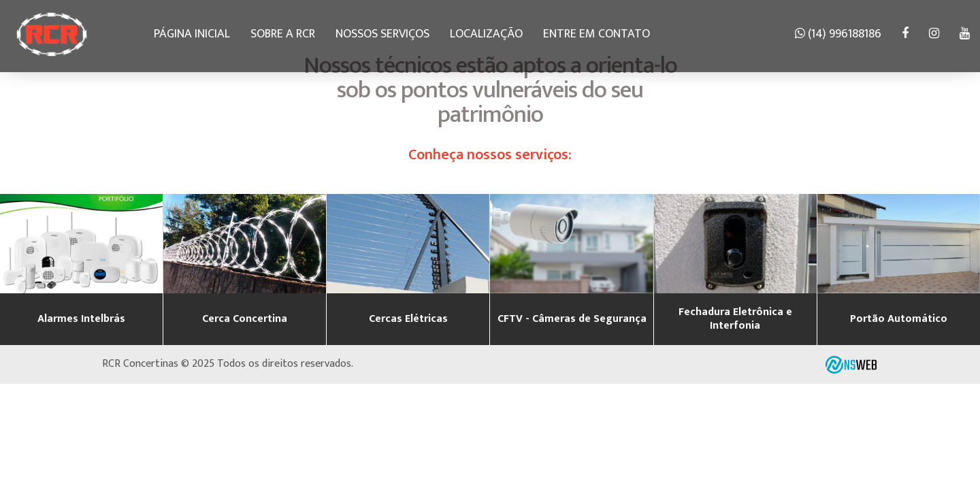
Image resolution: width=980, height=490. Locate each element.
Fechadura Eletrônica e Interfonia (735, 319)
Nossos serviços (382, 34)
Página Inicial (192, 34)
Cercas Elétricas (408, 319)
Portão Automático (899, 319)
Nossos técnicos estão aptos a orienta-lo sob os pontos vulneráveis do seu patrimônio (490, 90)
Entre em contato (597, 34)
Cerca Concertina (245, 319)
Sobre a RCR (283, 34)
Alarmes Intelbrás (81, 319)
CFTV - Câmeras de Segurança (572, 319)
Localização (486, 34)
